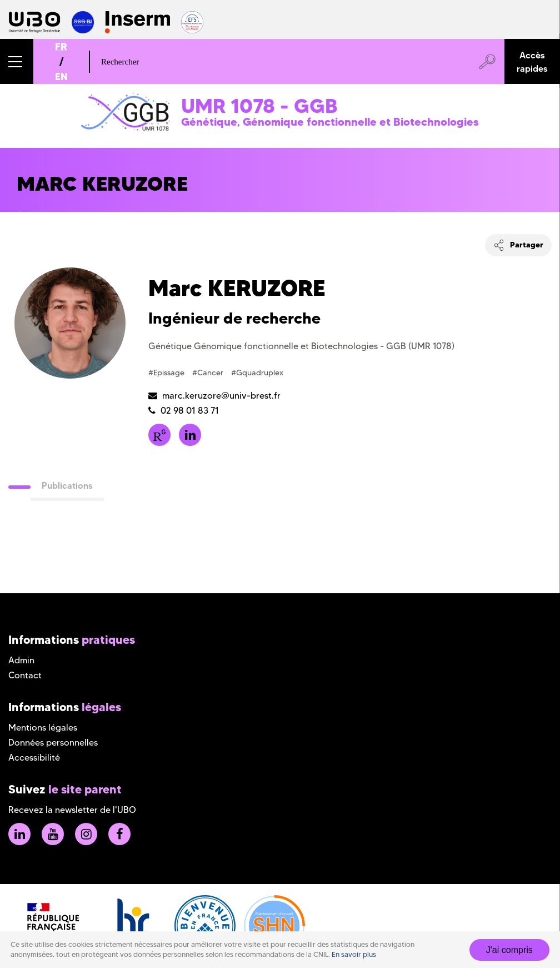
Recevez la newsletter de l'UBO (72, 810)
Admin (21, 660)
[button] (17, 61)
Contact (25, 675)
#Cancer (209, 373)
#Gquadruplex (257, 373)
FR (61, 46)
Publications (67, 485)
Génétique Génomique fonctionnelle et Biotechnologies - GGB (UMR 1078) (301, 346)
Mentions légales (43, 728)
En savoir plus (354, 954)
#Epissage (167, 373)
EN (61, 76)
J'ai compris (509, 950)
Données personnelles (53, 743)
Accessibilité (34, 758)
